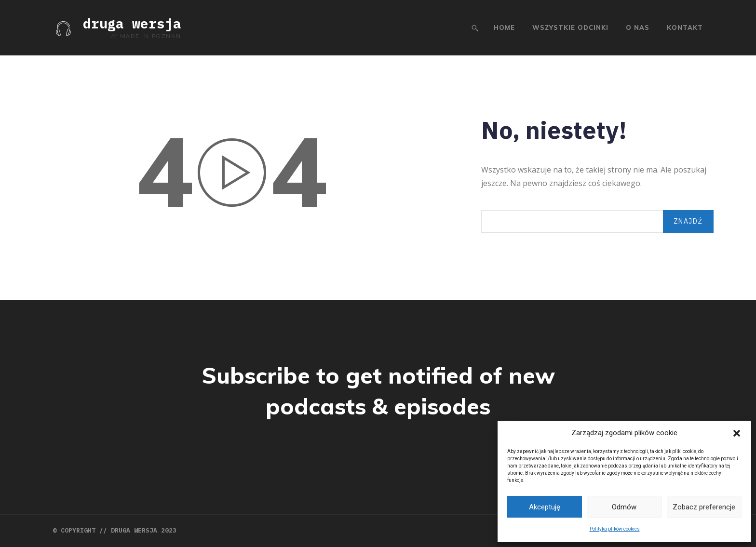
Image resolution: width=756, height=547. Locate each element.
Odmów (624, 507)
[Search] (688, 221)
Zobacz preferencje (704, 507)
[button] (737, 433)
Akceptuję (545, 507)
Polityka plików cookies (615, 529)
